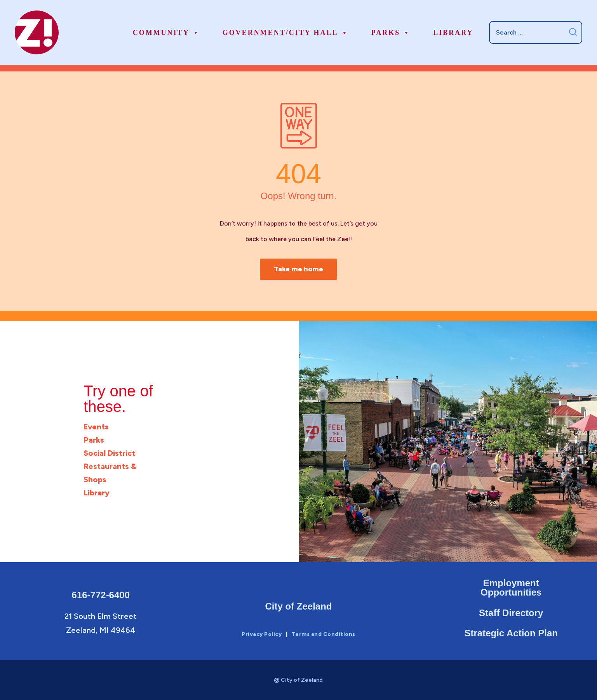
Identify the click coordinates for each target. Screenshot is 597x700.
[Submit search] (573, 32)
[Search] (536, 32)
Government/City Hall (286, 33)
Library (453, 33)
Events (96, 427)
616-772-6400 (101, 595)
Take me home (299, 269)
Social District (109, 453)
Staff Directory (511, 612)
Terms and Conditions (324, 634)
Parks (391, 33)
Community (166, 33)
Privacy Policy (262, 634)
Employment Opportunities (511, 587)
